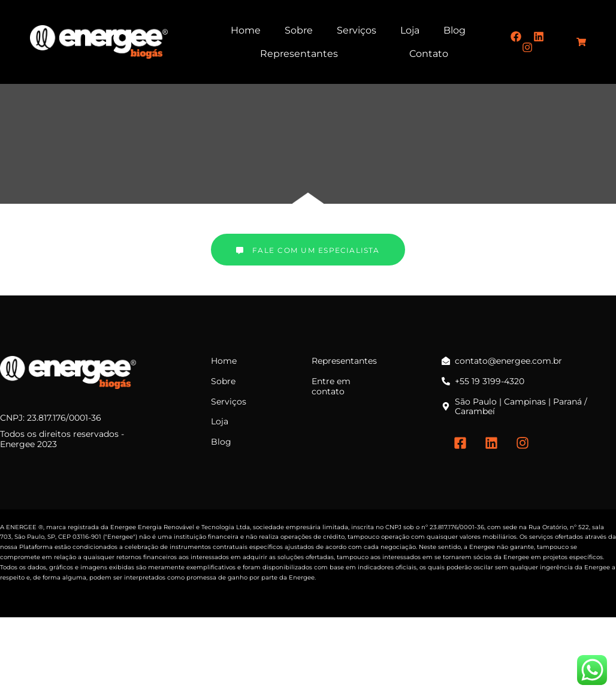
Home (246, 30)
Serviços (357, 30)
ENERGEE (21, 527)
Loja (410, 30)
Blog (455, 30)
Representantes (299, 54)
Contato (429, 54)
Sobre (299, 30)
